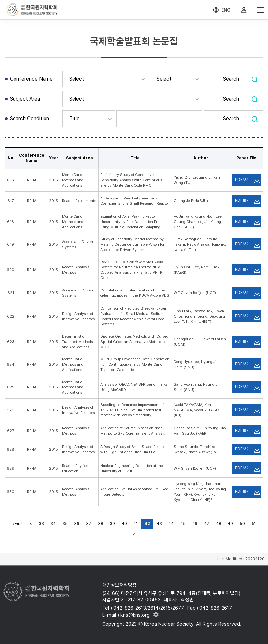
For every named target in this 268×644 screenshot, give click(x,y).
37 (89, 524)
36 (77, 524)
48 (219, 524)
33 (41, 524)
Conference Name (31, 79)
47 (207, 524)
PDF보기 (242, 180)
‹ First (18, 524)
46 (195, 524)
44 (171, 524)
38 (101, 524)
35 (65, 524)
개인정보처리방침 (119, 585)
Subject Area (25, 99)
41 (136, 524)
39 (112, 524)
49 (230, 524)
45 (183, 524)
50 (242, 524)
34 (53, 524)
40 (124, 524)
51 (254, 524)
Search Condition (30, 119)
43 (159, 524)
